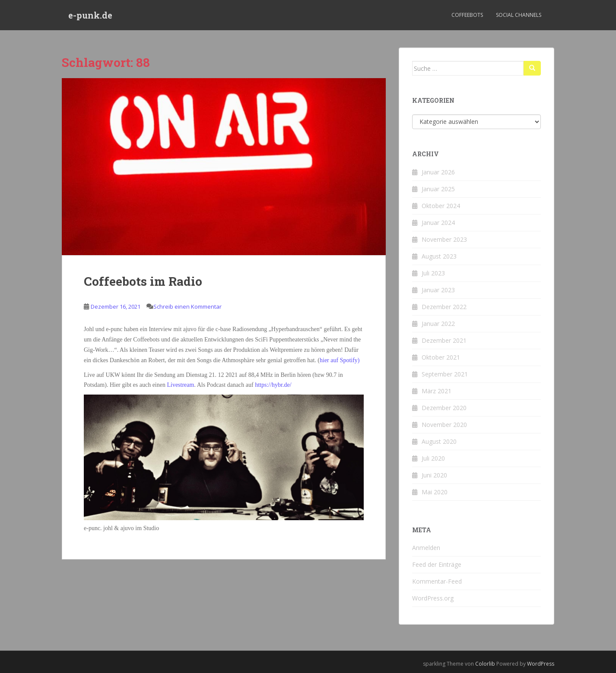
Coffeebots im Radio (143, 281)
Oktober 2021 (441, 357)
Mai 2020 (435, 492)
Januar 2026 (438, 172)
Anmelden (426, 548)
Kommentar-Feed (437, 581)
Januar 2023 (438, 290)
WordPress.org (433, 598)
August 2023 (439, 256)
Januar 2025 (438, 189)
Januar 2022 (438, 324)
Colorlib (485, 664)
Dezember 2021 (444, 340)
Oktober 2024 (441, 206)
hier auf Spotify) (340, 360)
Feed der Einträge (437, 564)
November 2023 (444, 239)
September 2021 (445, 374)
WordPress (541, 664)
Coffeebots (467, 15)
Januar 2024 (438, 223)
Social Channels (519, 15)
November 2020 (444, 425)
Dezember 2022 (444, 307)
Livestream (180, 385)
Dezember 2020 (444, 408)
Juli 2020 (433, 458)
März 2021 (437, 391)
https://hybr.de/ (273, 385)
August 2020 (439, 441)
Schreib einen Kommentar (187, 306)
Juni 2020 (434, 475)
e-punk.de (90, 15)
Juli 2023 (433, 273)
